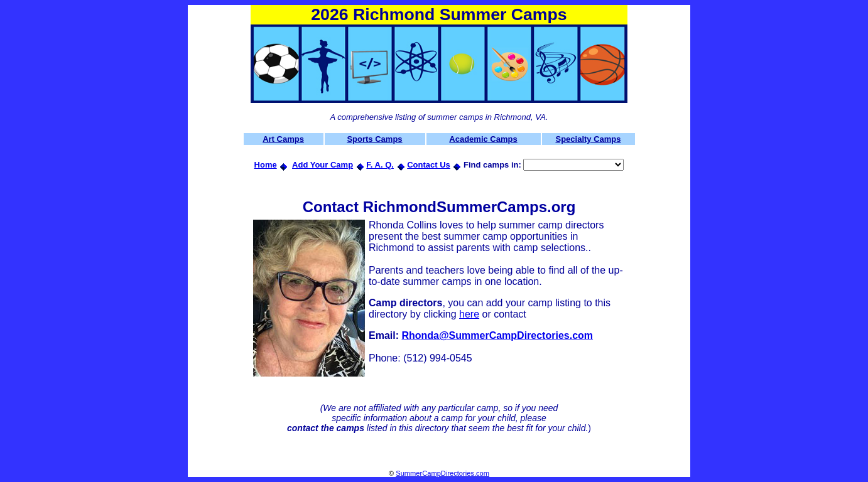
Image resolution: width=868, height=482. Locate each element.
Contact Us (429, 165)
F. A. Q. (380, 165)
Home (266, 165)
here (469, 314)
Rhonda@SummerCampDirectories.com (497, 335)
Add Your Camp (323, 165)
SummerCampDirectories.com (442, 473)
